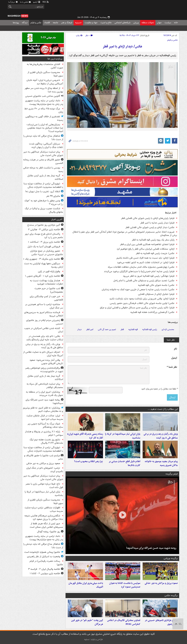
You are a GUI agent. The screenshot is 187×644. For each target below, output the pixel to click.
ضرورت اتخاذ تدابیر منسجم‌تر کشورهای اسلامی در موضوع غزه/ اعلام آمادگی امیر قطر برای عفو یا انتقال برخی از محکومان (125, 234)
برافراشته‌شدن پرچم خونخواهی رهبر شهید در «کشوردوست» (44, 370)
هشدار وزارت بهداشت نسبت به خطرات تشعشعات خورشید (46, 282)
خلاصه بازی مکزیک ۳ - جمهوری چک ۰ (42, 259)
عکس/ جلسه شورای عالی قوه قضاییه (156, 285)
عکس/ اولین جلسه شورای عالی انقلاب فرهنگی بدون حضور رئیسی (142, 303)
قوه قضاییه (133, 329)
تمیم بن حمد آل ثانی (107, 329)
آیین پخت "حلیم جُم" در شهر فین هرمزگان (87, 622)
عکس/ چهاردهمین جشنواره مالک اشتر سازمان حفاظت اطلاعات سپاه (141, 267)
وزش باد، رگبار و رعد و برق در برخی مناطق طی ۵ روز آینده (161, 436)
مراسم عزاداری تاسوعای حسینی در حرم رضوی (161, 622)
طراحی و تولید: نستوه (93, 639)
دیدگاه (25, 23)
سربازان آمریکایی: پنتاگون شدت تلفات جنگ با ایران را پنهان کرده (46, 146)
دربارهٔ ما (13, 2)
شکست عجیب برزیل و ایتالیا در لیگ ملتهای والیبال (44, 210)
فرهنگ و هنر (67, 23)
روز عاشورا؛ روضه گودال (49, 532)
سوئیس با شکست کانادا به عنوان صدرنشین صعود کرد (125, 585)
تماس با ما (26, 2)
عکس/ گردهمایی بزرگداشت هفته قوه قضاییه (152, 312)
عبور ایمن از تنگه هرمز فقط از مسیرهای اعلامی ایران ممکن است (46, 525)
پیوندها (16, 23)
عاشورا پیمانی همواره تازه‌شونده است (42, 552)
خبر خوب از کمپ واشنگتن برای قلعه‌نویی (46, 298)
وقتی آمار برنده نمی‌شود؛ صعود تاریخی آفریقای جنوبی (46, 362)
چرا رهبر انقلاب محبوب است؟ (89, 461)
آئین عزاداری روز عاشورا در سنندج (44, 225)
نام (175, 349)
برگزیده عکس (171, 595)
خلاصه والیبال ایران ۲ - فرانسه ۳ (44, 569)
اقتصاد (47, 23)
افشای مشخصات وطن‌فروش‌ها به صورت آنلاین (45, 66)
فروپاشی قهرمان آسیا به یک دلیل (44, 247)
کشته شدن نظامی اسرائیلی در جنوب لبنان (44, 330)
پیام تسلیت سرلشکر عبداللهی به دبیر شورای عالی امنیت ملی (43, 154)
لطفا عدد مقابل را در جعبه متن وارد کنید (160, 389)
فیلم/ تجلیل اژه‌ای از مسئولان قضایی (156, 294)
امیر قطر (90, 329)
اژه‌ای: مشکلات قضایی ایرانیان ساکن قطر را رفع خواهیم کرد (146, 249)
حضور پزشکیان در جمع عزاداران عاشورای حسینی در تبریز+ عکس (47, 253)
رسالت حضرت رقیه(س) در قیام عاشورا (46, 563)
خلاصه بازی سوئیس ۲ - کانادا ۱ (45, 574)
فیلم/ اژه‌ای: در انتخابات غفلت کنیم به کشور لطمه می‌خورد (146, 262)
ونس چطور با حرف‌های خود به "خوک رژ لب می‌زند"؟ (44, 202)
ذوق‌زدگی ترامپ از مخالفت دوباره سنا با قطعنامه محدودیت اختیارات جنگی (43, 185)
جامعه (56, 23)
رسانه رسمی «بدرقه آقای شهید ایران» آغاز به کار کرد (85, 436)
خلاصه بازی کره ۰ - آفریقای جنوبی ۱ (43, 276)
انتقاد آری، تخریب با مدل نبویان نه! (43, 192)
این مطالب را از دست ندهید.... (163, 409)
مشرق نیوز (152, 9)
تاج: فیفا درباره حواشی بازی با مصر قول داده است (44, 486)
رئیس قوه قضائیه (150, 329)
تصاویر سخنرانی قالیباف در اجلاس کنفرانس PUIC (124, 622)
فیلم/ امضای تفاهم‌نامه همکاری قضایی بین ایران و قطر (147, 244)
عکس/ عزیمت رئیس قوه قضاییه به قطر (155, 253)
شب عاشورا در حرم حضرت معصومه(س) (49, 290)
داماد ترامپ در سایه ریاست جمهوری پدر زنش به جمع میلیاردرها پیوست (44, 102)
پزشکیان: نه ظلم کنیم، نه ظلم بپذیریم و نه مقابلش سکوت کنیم (43, 410)
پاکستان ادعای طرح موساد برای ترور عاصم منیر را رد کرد (44, 236)
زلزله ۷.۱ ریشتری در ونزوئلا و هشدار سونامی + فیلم (44, 433)
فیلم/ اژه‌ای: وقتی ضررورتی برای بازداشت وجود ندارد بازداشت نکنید (142, 299)
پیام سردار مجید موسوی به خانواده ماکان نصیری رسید (161, 463)
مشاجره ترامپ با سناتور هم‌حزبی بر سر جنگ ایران (44, 306)
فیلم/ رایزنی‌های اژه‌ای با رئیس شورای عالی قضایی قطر (148, 218)
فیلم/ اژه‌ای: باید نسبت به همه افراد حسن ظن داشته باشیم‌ (145, 258)
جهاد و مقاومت (91, 23)
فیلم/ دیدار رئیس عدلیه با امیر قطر (157, 223)
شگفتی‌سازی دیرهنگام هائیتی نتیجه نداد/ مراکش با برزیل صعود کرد (44, 517)
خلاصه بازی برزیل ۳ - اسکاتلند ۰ (44, 242)
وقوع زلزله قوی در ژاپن (49, 271)
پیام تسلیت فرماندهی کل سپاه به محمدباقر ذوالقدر (45, 386)
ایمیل (174, 358)
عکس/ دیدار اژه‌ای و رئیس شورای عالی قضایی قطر (150, 227)
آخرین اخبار (57, 220)
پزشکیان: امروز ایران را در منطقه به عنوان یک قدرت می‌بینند (44, 394)
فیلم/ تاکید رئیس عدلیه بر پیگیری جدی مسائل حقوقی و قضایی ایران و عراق (137, 308)
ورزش (136, 23)
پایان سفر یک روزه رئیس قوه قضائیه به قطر (153, 240)
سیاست (168, 23)
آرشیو (37, 2)
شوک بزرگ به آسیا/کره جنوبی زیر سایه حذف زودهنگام (45, 425)
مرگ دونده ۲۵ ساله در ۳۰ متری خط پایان (44, 110)
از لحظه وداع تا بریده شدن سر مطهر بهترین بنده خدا (44, 90)
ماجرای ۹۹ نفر (53, 196)
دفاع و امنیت (106, 23)
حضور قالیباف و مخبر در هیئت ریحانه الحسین (43, 161)
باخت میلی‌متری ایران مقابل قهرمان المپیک (86, 585)
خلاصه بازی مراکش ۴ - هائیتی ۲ (44, 230)
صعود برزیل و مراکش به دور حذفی (161, 583)
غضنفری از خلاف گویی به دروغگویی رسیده (44, 118)
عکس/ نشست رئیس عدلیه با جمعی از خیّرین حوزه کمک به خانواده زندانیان (138, 290)
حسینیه (78, 23)
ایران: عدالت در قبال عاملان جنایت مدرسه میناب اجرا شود (45, 417)
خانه (176, 23)
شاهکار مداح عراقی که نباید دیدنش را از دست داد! (43, 138)
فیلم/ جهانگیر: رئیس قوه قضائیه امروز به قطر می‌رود (149, 276)
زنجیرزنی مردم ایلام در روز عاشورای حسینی (45, 322)
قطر (122, 329)
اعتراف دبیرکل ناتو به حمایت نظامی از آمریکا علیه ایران (43, 354)
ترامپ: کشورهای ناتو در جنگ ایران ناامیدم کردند (45, 470)
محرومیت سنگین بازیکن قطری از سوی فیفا (45, 74)
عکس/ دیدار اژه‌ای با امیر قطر (122, 47)
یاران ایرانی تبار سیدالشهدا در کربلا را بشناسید (123, 436)
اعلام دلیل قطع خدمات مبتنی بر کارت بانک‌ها (124, 463)
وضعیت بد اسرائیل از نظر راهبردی (44, 557)
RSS (46, 2)
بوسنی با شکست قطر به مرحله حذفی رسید (43, 170)
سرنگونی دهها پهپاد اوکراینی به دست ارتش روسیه (44, 265)
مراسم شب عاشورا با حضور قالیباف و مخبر (44, 457)
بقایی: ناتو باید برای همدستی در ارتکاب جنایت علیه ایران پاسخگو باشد (45, 338)
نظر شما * (172, 367)
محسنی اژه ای (168, 329)
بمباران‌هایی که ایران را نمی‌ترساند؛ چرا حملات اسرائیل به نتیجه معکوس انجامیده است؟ (45, 128)
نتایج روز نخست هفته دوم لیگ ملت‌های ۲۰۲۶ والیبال (46, 441)
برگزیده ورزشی (171, 558)
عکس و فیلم (36, 23)
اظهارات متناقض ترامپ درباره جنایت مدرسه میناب (44, 509)
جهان (159, 23)
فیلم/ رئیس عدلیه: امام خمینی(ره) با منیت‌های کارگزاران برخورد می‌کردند (139, 271)
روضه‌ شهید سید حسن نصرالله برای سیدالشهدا (151, 548)
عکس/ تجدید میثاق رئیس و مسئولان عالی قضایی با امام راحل (144, 281)
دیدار (79, 329)
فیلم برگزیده (172, 474)
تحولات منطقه (148, 23)
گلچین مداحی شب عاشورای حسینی (43, 96)
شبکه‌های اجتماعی (122, 23)
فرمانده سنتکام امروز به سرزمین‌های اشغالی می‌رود (44, 314)
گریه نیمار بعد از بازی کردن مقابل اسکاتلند (45, 177)
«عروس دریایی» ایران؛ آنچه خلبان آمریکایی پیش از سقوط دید (45, 82)
